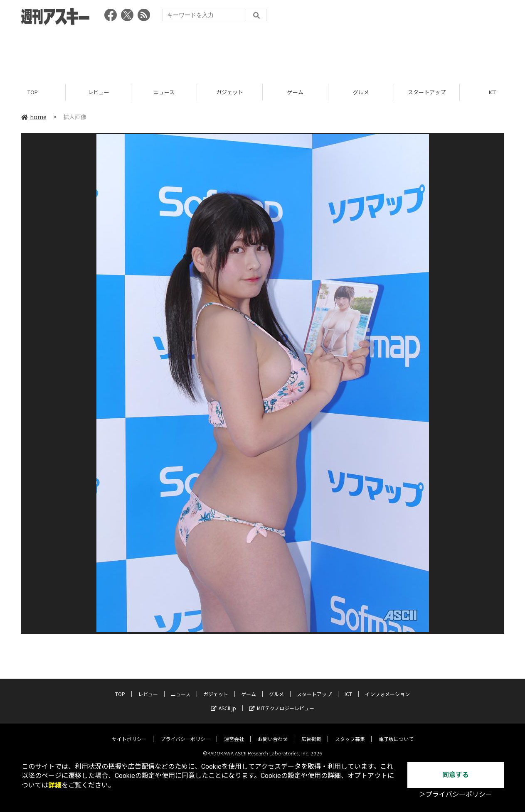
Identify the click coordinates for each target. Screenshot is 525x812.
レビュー (99, 92)
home (34, 117)
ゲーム (295, 92)
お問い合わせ (273, 732)
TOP (33, 92)
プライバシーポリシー (185, 732)
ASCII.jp (223, 701)
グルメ (361, 92)
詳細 (55, 785)
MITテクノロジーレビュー (282, 701)
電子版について (396, 732)
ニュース (164, 92)
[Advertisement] (263, 52)
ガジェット (230, 92)
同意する (456, 775)
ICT (348, 687)
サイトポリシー (129, 732)
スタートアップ (427, 92)
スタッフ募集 (350, 732)
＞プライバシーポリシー (456, 794)
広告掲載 (311, 732)
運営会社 (234, 732)
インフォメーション (387, 687)
